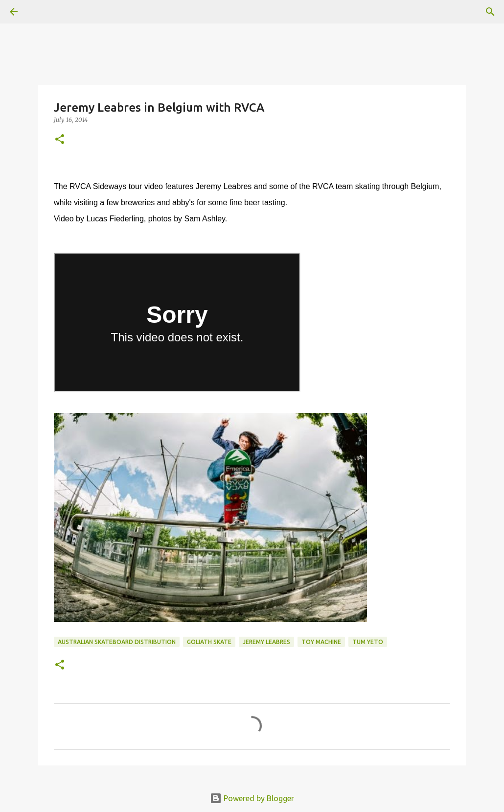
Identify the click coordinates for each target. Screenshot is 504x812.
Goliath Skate (209, 642)
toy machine (321, 642)
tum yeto (368, 642)
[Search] (490, 12)
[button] (60, 140)
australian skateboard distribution (117, 642)
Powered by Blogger (252, 798)
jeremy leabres (266, 642)
